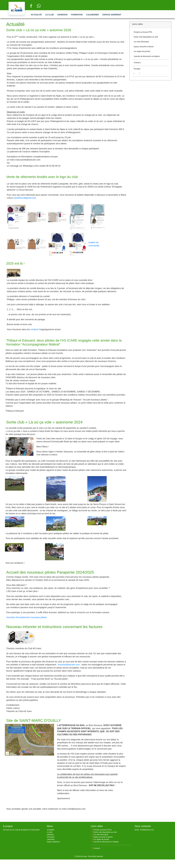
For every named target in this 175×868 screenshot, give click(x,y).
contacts (35, 329)
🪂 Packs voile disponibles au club (104, 832)
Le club (49, 15)
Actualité (36, 15)
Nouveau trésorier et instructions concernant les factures (54, 627)
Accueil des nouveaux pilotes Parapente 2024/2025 (50, 572)
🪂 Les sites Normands (100, 835)
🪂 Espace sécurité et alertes (102, 837)
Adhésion (62, 15)
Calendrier (93, 15)
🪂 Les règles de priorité (100, 839)
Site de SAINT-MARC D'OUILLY (33, 720)
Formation (77, 15)
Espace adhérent (112, 15)
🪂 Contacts (95, 848)
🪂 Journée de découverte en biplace (105, 842)
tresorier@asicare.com (69, 665)
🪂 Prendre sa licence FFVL (101, 830)
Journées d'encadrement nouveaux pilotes (26, 617)
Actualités (51, 830)
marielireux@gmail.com (25, 198)
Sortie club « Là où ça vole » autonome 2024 (44, 422)
